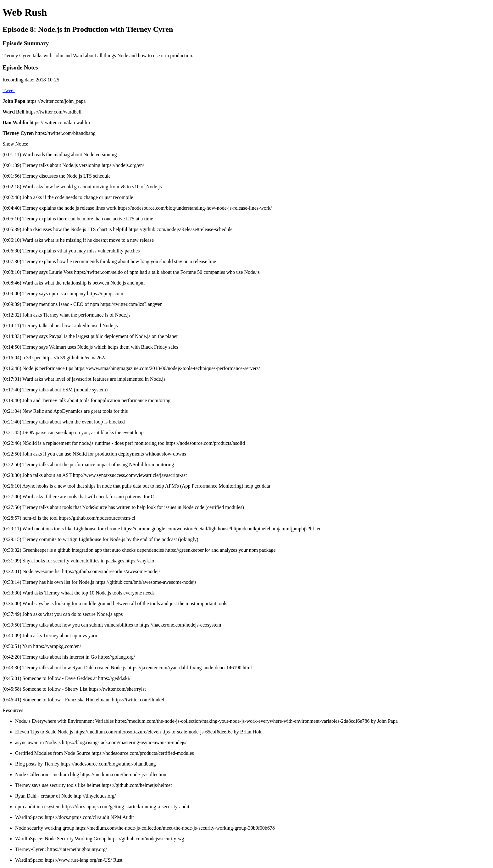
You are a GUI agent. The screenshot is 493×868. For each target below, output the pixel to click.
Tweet (9, 90)
